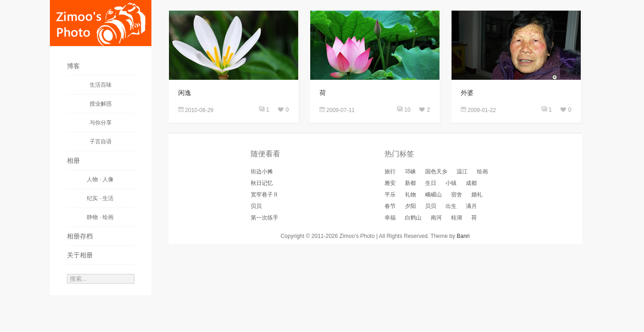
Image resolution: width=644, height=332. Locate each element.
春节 (390, 206)
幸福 (390, 218)
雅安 (390, 183)
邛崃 (410, 172)
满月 (471, 206)
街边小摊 (262, 172)
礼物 (410, 195)
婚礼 (477, 195)
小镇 (451, 183)
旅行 (390, 172)
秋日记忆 (262, 183)
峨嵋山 (433, 195)
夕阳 (410, 206)
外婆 (467, 93)
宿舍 (457, 195)
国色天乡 (436, 172)
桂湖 (457, 218)
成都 (471, 183)
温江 (462, 172)
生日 (431, 183)
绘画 (482, 172)
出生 (451, 206)
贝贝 (256, 206)
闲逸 (185, 93)
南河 (436, 218)
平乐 (390, 195)
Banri (463, 236)
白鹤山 (413, 218)
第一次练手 (265, 218)
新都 (410, 183)
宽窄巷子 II (264, 195)
